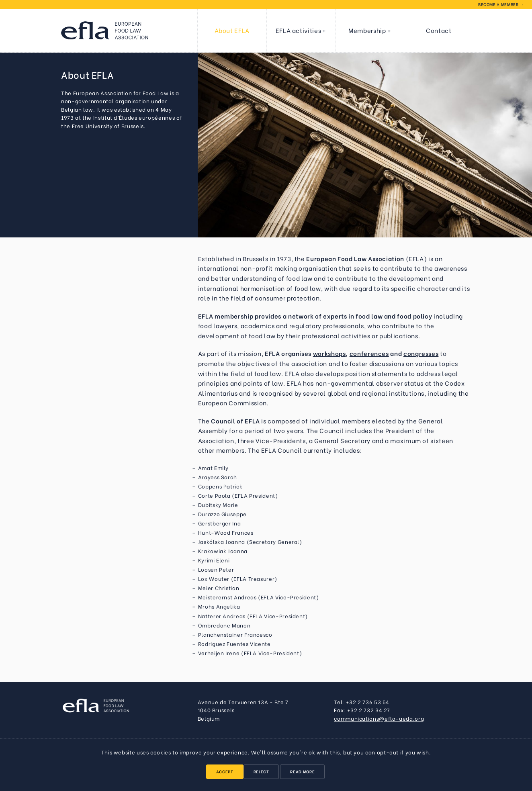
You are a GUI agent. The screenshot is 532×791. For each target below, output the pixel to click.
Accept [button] (225, 772)
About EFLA (232, 30)
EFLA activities (299, 30)
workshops (329, 353)
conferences (369, 353)
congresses (421, 353)
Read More (302, 772)
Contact (439, 30)
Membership (367, 30)
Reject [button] (261, 772)
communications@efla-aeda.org (379, 718)
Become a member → (501, 4)
